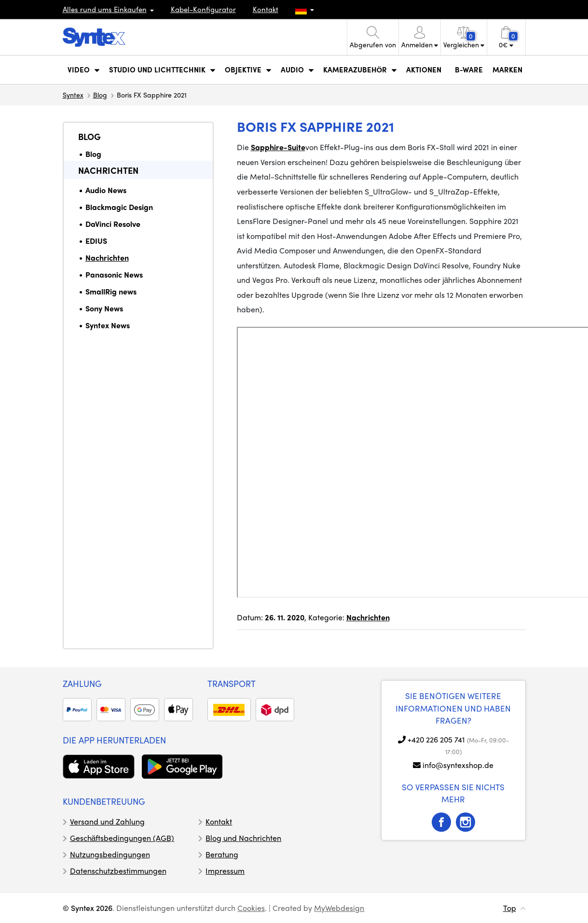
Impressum (225, 871)
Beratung (222, 854)
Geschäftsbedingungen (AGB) (122, 838)
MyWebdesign (339, 908)
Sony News (104, 308)
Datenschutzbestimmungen (118, 871)
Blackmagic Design (119, 207)
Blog (100, 95)
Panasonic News (114, 274)
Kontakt (266, 9)
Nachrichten (108, 170)
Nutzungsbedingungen (110, 854)
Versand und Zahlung (107, 821)
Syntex (73, 95)
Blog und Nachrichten (243, 838)
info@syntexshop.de (458, 765)
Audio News (106, 190)
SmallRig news (111, 291)
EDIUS (96, 241)
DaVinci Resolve (113, 224)
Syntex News (108, 325)
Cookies (251, 908)
